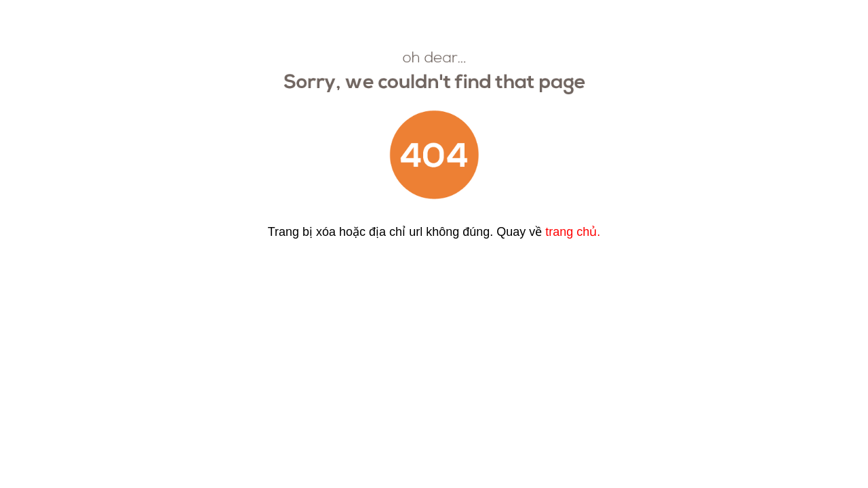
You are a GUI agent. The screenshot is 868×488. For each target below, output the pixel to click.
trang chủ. (573, 232)
